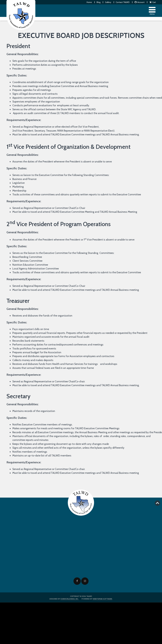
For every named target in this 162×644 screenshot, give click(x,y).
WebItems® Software (102, 599)
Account (139, 2)
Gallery (108, 2)
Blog (99, 2)
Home (89, 2)
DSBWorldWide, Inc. (70, 599)
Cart (153, 2)
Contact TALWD (123, 2)
